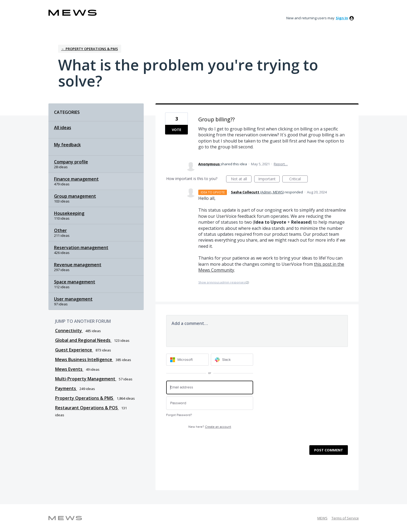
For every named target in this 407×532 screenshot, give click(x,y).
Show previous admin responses (224, 282)
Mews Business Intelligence (84, 359)
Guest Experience (74, 350)
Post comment (329, 450)
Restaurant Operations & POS (87, 408)
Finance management (76, 179)
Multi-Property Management (86, 379)
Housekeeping (69, 213)
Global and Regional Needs (83, 340)
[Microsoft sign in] (187, 360)
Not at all (241, 179)
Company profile (71, 162)
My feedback (67, 145)
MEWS (322, 518)
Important (269, 179)
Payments (66, 388)
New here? (210, 427)
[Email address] (210, 387)
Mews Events (69, 369)
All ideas (63, 128)
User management (73, 299)
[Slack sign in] (232, 360)
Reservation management (81, 248)
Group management (75, 196)
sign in (342, 18)
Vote (176, 130)
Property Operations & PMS (85, 398)
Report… (281, 164)
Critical (298, 179)
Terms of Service (345, 518)
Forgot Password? (179, 415)
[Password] (210, 403)
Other (60, 230)
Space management (75, 282)
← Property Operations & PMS (90, 49)
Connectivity (69, 331)
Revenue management (78, 265)
